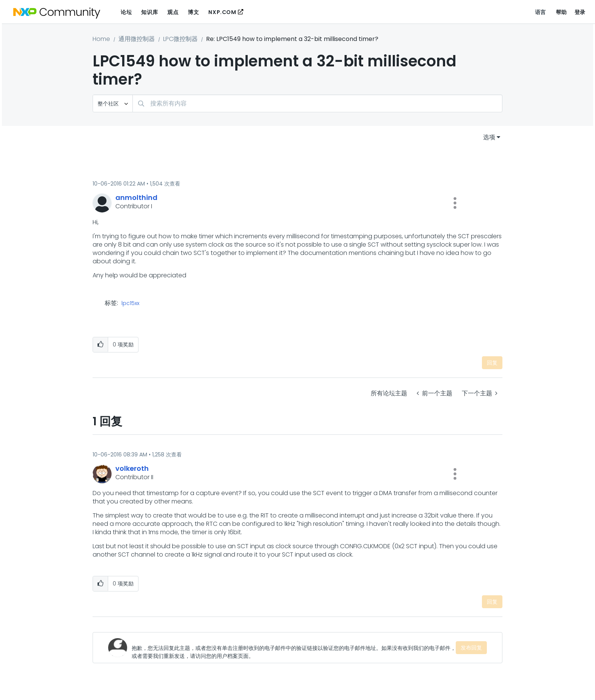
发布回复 (471, 648)
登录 (580, 12)
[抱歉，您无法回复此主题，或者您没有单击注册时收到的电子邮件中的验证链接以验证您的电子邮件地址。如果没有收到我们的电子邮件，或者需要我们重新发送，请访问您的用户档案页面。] (294, 648)
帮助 (561, 12)
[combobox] (317, 103)
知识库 (150, 12)
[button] (455, 203)
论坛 (126, 12)
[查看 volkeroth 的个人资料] (132, 468)
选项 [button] (489, 137)
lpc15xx (130, 304)
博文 (193, 12)
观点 (173, 12)
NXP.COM (222, 12)
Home (101, 39)
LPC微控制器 (180, 39)
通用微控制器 (137, 39)
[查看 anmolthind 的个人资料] (136, 197)
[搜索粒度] (113, 103)
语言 (541, 12)
